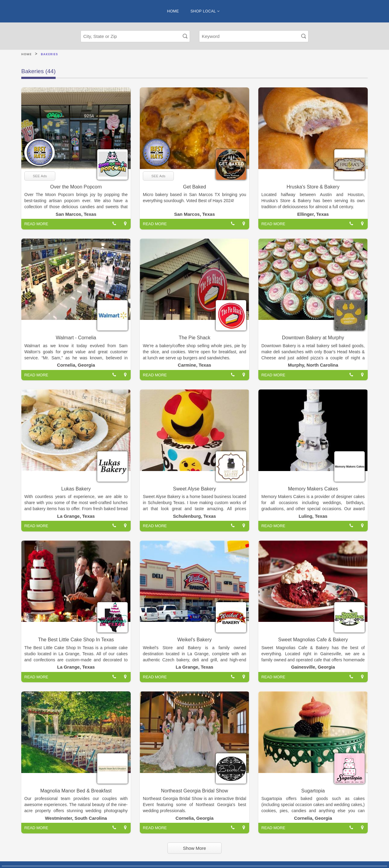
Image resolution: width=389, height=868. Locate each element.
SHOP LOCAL (205, 11)
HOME (173, 11)
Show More (194, 848)
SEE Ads (40, 176)
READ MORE (36, 224)
